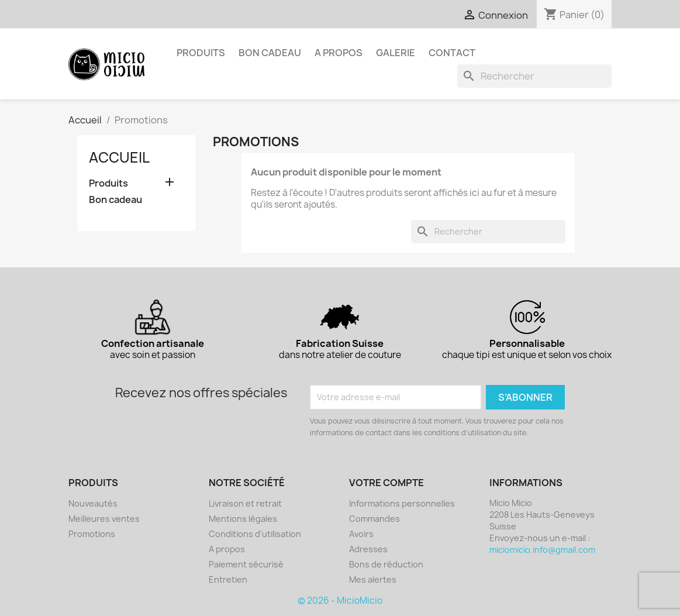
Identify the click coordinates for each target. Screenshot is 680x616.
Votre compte (386, 483)
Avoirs (361, 534)
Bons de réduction (386, 564)
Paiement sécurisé (246, 564)
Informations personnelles (402, 503)
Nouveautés (93, 503)
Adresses (368, 549)
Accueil (119, 157)
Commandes (374, 519)
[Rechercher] (534, 76)
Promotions (92, 534)
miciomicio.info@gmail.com (542, 550)
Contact (452, 53)
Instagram (116, 13)
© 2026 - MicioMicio (340, 600)
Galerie (396, 53)
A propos (339, 53)
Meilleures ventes (104, 519)
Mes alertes (373, 579)
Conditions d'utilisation (255, 534)
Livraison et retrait (245, 503)
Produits (201, 53)
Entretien (228, 579)
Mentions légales (243, 519)
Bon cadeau (270, 53)
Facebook (90, 13)
